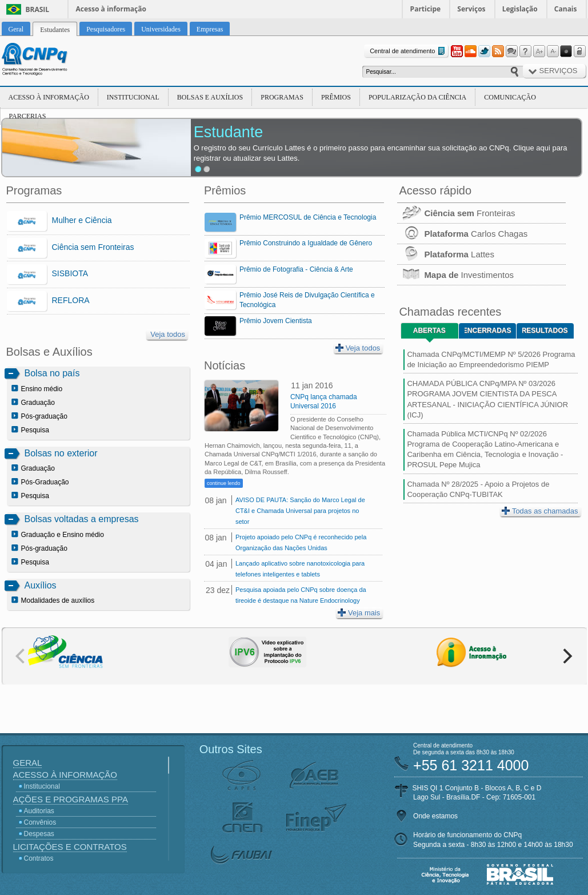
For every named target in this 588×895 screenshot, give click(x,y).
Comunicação (510, 97)
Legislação (520, 9)
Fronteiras (456, 213)
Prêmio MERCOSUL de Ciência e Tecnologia (308, 217)
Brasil (38, 9)
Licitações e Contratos (70, 847)
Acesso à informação (111, 9)
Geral (28, 763)
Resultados (545, 331)
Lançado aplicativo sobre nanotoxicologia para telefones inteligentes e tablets (300, 569)
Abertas (429, 331)
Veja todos (168, 334)
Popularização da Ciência (417, 97)
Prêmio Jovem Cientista (276, 321)
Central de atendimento (408, 51)
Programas (282, 97)
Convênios (40, 822)
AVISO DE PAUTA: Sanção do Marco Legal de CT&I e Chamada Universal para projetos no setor (300, 511)
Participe (426, 9)
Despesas (39, 834)
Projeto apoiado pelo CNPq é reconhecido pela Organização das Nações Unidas (301, 542)
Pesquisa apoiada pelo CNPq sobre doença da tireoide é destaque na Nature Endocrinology (301, 595)
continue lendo (224, 483)
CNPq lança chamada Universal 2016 (324, 401)
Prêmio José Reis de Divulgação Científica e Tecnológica (307, 300)
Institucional (133, 97)
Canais (566, 9)
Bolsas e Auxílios (210, 97)
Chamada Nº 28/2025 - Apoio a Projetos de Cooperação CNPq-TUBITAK (478, 489)
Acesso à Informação (49, 97)
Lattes (446, 254)
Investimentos (455, 275)
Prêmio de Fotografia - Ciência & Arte (296, 269)
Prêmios (336, 97)
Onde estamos (435, 816)
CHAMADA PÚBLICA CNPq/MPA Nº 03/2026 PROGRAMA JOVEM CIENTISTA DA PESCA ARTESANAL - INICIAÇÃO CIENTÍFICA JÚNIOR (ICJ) (487, 399)
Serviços (471, 9)
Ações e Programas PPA (71, 799)
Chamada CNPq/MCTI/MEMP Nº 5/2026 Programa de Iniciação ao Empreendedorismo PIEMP (491, 359)
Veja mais (359, 613)
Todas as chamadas (540, 511)
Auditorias (39, 811)
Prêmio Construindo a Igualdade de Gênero (306, 243)
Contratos (39, 858)
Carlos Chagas (462, 234)
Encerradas (488, 331)
